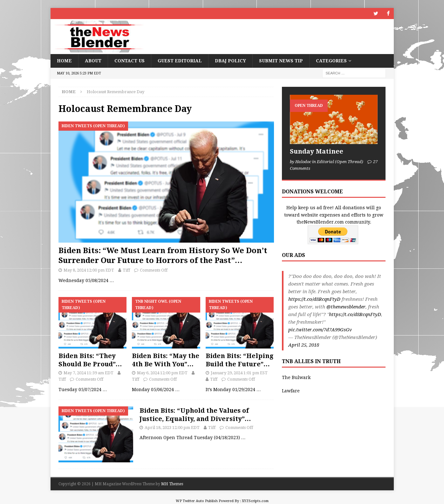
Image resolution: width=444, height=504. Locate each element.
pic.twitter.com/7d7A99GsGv (320, 330)
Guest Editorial (180, 61)
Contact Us (130, 61)
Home (64, 61)
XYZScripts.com (255, 501)
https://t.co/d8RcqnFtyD (314, 299)
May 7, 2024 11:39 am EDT (89, 373)
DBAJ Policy (230, 61)
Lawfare (291, 391)
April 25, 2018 (304, 345)
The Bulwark (296, 377)
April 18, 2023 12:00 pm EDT (172, 427)
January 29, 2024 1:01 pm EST (239, 373)
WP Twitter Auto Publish (197, 501)
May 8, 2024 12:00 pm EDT (89, 270)
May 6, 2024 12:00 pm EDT (162, 373)
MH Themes (172, 484)
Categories (331, 61)
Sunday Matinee (317, 151)
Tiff (126, 270)
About (93, 61)
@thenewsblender (346, 307)
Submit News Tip (281, 61)
